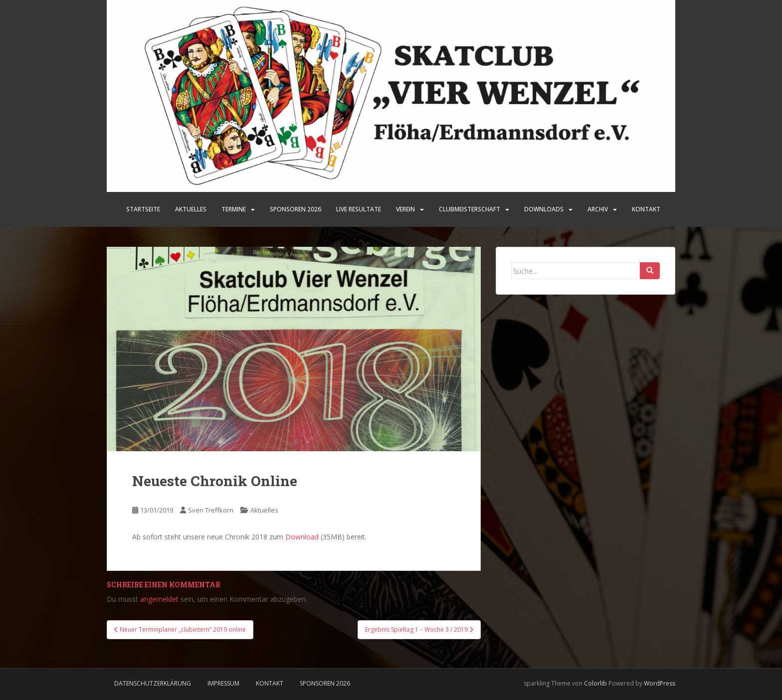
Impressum (223, 683)
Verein (405, 209)
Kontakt (646, 209)
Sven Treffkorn (211, 510)
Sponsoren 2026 (325, 683)
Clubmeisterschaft (470, 209)
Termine (234, 209)
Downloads (544, 209)
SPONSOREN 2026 (295, 209)
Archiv (598, 209)
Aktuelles (191, 209)
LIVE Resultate (359, 209)
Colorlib (595, 683)
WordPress (660, 683)
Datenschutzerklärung (153, 683)
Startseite (143, 209)
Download (302, 537)
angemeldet (159, 599)
